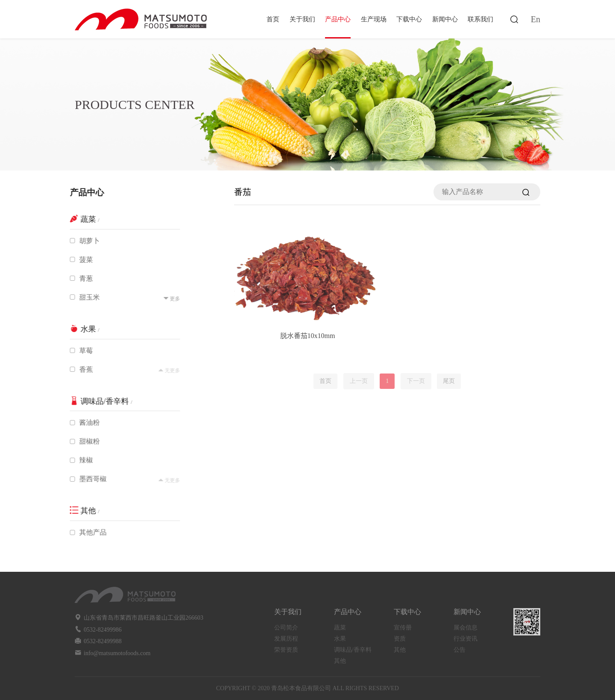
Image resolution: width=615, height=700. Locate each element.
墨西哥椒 (89, 479)
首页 (273, 19)
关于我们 (302, 19)
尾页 (449, 381)
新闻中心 (445, 19)
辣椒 (82, 460)
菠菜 (82, 260)
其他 (340, 661)
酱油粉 (85, 422)
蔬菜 (340, 628)
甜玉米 (85, 297)
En (536, 19)
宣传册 (403, 628)
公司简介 (286, 628)
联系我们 (480, 19)
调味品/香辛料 (353, 650)
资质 (400, 639)
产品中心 (338, 19)
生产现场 (374, 19)
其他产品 (89, 532)
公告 (460, 650)
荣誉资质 (286, 650)
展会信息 (466, 628)
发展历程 (286, 639)
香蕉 (82, 369)
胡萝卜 (85, 241)
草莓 (82, 351)
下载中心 (409, 19)
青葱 (82, 278)
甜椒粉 (85, 441)
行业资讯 (466, 639)
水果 (340, 639)
